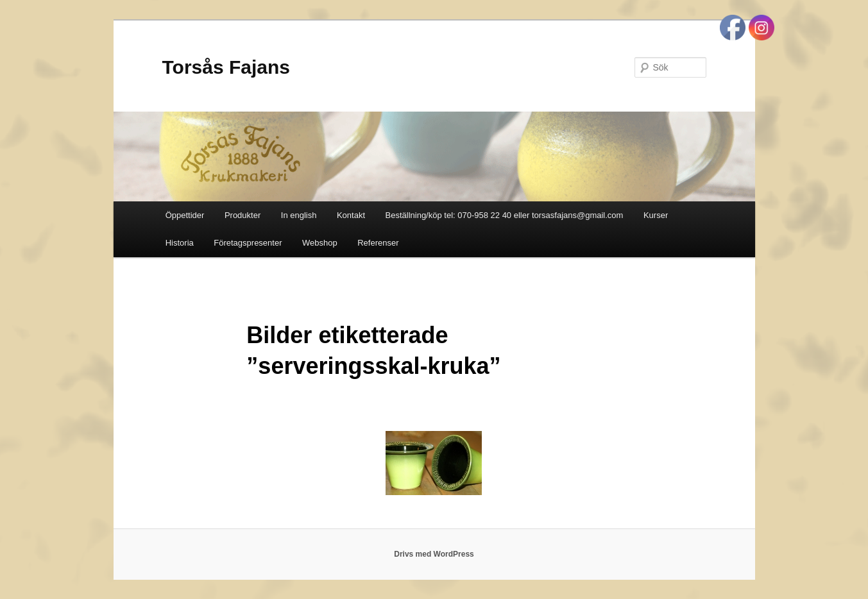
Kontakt (351, 215)
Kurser (656, 215)
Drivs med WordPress (434, 554)
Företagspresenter (248, 243)
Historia (180, 243)
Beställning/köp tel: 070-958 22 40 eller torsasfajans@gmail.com (505, 215)
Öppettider (185, 215)
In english (299, 215)
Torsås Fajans (226, 67)
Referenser (378, 243)
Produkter (243, 215)
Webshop (320, 243)
